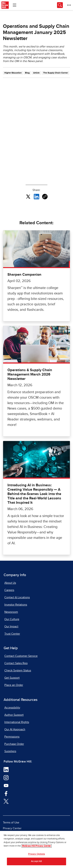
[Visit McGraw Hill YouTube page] (6, 785)
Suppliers (10, 751)
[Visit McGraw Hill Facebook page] (6, 793)
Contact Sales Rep (16, 663)
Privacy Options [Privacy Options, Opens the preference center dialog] (37, 854)
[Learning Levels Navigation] (15, 5)
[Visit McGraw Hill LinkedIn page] (6, 769)
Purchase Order (14, 744)
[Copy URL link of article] (45, 197)
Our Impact (11, 626)
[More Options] (69, 5)
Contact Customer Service (21, 656)
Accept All (36, 861)
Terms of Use (11, 823)
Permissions (12, 737)
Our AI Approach (15, 729)
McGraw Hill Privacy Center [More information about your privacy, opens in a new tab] (37, 846)
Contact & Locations (17, 597)
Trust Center (12, 634)
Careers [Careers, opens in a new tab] (9, 590)
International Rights (17, 722)
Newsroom (11, 612)
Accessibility (12, 708)
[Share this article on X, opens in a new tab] (28, 196)
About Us (10, 583)
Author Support (14, 715)
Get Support (12, 678)
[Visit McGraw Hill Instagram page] (6, 777)
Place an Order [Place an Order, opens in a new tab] (14, 685)
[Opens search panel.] (60, 5)
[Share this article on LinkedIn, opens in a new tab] (36, 196)
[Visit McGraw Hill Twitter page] (6, 801)
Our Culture (12, 619)
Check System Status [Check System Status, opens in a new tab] (18, 671)
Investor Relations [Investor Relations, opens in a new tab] (16, 605)
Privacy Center (12, 828)
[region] (36, 849)
